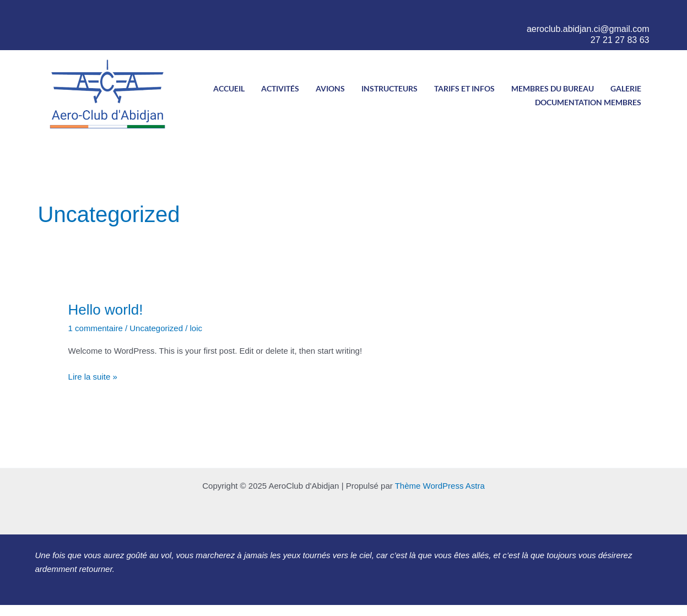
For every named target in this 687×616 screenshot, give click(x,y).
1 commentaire (96, 328)
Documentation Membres (588, 102)
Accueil (229, 88)
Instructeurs (390, 88)
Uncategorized (156, 328)
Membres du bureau (553, 88)
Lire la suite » (93, 376)
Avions (330, 88)
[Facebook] (566, 14)
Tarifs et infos (464, 88)
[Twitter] (599, 14)
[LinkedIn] (632, 14)
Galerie (626, 88)
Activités (280, 88)
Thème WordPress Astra (440, 486)
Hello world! (106, 310)
